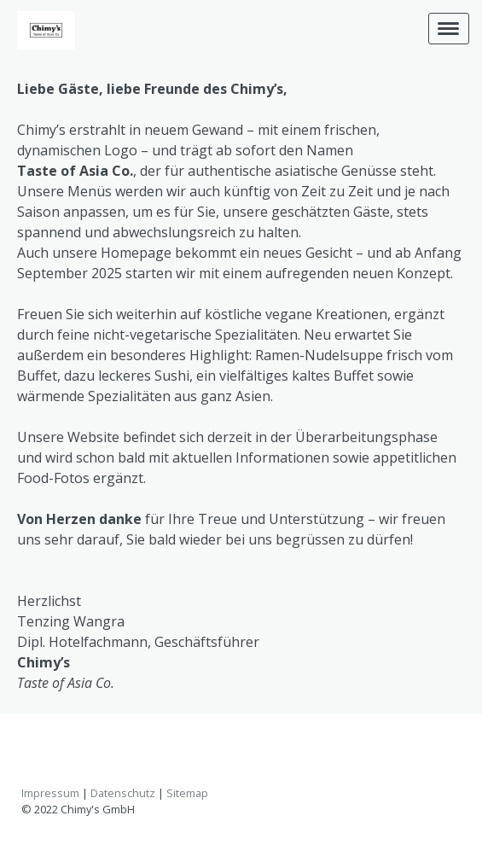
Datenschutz (123, 793)
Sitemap (187, 793)
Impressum (50, 793)
